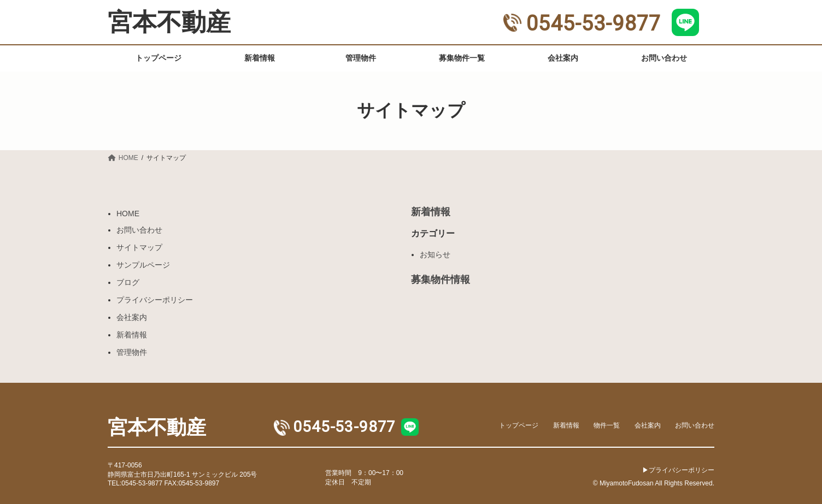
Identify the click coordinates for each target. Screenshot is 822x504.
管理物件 (132, 352)
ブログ (128, 282)
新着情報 (132, 335)
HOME (128, 214)
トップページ (519, 425)
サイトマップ (139, 247)
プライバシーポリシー (155, 300)
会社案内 (132, 317)
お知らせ (435, 254)
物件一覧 (607, 425)
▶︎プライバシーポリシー (678, 470)
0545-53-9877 (582, 23)
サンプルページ (143, 265)
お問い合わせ (139, 230)
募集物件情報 (441, 280)
